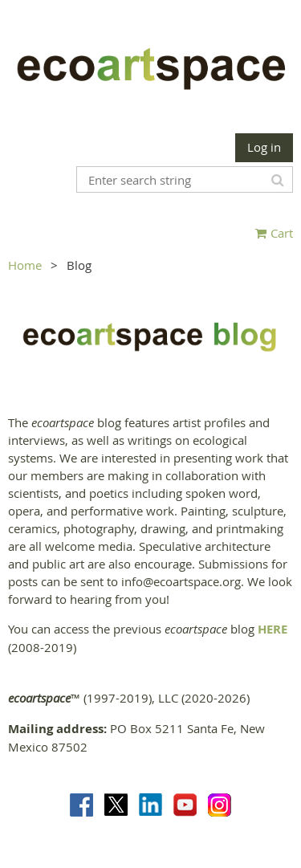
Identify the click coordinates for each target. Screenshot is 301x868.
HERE (273, 629)
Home (25, 265)
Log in (264, 147)
